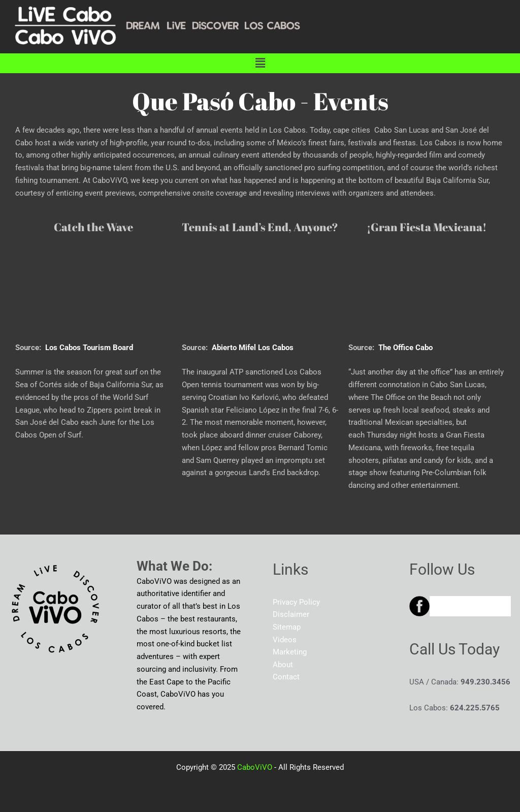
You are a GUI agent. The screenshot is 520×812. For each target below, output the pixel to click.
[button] (260, 63)
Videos (285, 640)
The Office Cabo (405, 348)
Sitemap (287, 627)
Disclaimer (291, 615)
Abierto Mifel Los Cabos (253, 348)
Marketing (290, 652)
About (283, 665)
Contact (286, 677)
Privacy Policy (296, 602)
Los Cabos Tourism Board (89, 348)
